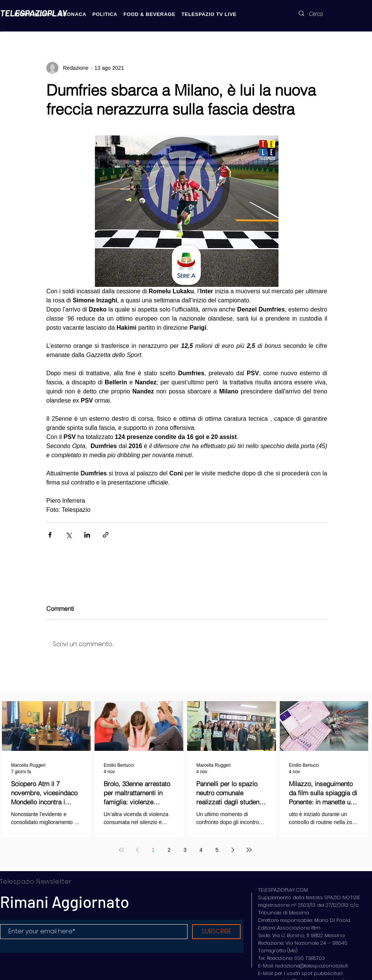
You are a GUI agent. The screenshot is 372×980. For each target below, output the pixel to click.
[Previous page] (137, 850)
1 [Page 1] (153, 850)
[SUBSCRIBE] (216, 932)
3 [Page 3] (185, 850)
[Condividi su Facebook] (50, 535)
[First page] (121, 850)
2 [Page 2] (169, 850)
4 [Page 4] (201, 850)
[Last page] (249, 850)
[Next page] (233, 850)
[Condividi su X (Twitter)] (69, 535)
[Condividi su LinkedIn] (87, 535)
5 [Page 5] (217, 850)
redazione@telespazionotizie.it (311, 966)
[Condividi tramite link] (106, 535)
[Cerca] (320, 14)
